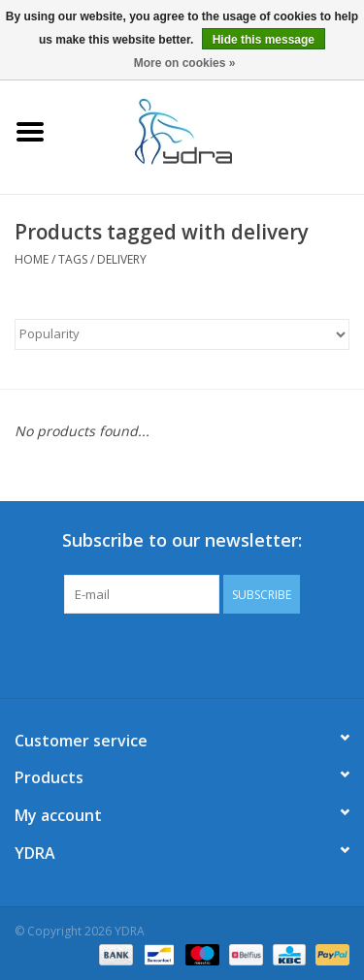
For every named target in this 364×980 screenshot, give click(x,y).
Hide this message (264, 40)
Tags (73, 259)
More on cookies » (185, 63)
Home (32, 259)
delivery (122, 259)
